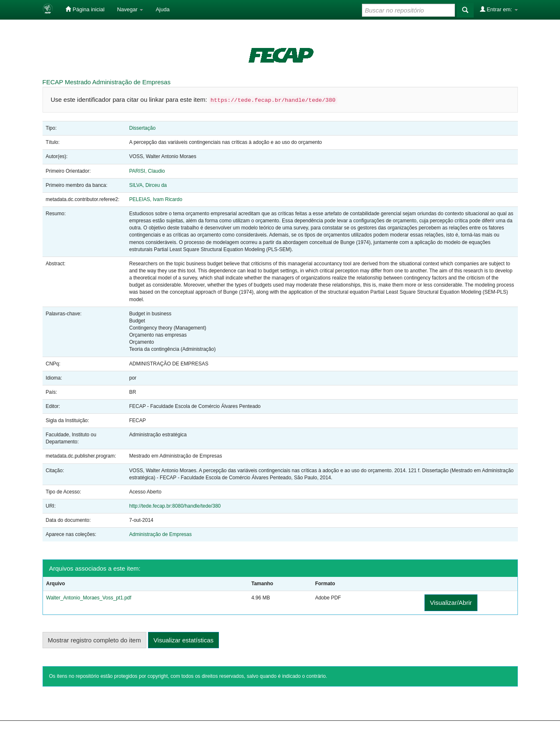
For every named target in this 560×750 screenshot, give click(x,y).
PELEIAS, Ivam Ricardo (156, 199)
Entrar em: (499, 9)
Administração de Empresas (131, 82)
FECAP (53, 82)
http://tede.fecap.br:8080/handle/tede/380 (175, 506)
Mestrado (78, 82)
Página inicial (85, 9)
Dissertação (142, 128)
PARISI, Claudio (147, 171)
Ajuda (162, 9)
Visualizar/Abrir (451, 603)
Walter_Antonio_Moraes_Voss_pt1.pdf (89, 598)
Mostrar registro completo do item (94, 640)
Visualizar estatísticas (183, 640)
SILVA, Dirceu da (148, 185)
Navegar (130, 9)
